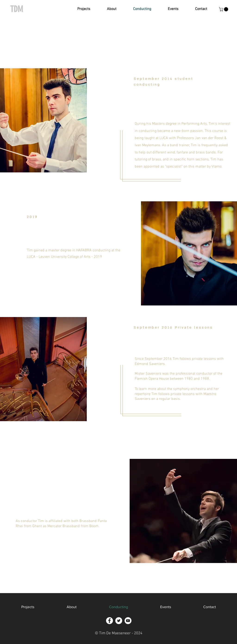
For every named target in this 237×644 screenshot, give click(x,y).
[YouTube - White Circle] (128, 621)
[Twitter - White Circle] (119, 621)
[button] (84, 9)
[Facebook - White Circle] (109, 621)
